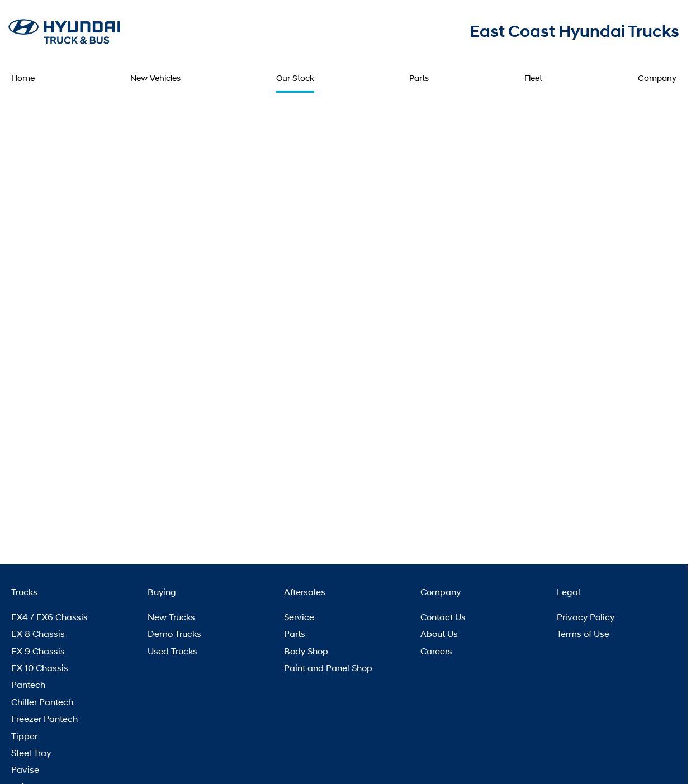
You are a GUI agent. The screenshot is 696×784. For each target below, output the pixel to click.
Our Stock (295, 78)
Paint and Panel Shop (328, 667)
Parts (419, 78)
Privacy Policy (586, 617)
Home (23, 78)
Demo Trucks (174, 633)
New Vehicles (155, 78)
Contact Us (443, 617)
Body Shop (306, 651)
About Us (439, 633)
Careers (436, 651)
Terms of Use (583, 633)
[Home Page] (64, 31)
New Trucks (171, 617)
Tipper (24, 736)
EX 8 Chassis (38, 633)
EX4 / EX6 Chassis (49, 617)
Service (299, 617)
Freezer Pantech (44, 718)
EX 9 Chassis (38, 651)
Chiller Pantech (42, 702)
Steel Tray (31, 752)
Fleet (533, 78)
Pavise (25, 769)
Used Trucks (172, 651)
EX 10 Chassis (40, 667)
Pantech (28, 684)
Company (657, 78)
